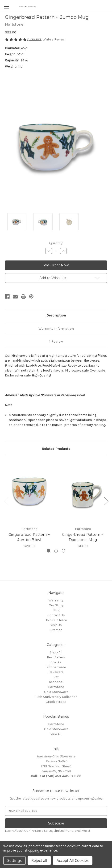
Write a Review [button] (54, 39)
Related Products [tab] (56, 449)
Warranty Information (56, 328)
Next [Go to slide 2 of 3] (106, 501)
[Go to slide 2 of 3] (56, 551)
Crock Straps (56, 702)
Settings (15, 860)
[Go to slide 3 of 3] (64, 551)
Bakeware (56, 672)
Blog (56, 610)
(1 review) (34, 39)
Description (56, 315)
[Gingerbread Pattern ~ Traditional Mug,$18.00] (83, 492)
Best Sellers (56, 657)
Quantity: (56, 243)
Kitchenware (56, 667)
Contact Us (56, 615)
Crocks (56, 662)
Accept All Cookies (73, 860)
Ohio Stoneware (56, 692)
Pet (56, 677)
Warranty (56, 600)
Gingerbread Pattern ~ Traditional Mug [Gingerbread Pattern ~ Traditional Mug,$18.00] (83, 537)
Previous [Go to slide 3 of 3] (6, 501)
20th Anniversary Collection (56, 697)
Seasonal (56, 682)
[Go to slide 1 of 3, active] (48, 551)
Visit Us (56, 625)
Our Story (56, 605)
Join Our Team (56, 620)
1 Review (56, 341)
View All (56, 734)
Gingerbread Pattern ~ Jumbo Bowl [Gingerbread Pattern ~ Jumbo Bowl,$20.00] (29, 537)
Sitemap (56, 630)
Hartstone (56, 687)
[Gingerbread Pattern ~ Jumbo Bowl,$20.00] (29, 492)
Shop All (56, 652)
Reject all (39, 860)
